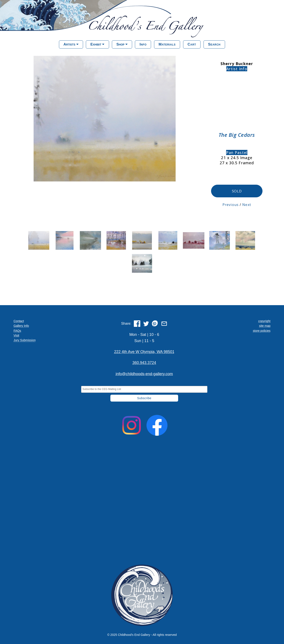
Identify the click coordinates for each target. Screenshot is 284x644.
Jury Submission (25, 340)
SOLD (237, 191)
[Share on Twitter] (146, 323)
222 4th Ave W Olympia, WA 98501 (144, 351)
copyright (264, 321)
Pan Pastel (237, 152)
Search (214, 44)
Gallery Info (21, 325)
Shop (122, 44)
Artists (71, 44)
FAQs (17, 330)
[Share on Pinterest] (155, 323)
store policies (262, 330)
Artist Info (237, 69)
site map (265, 325)
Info (143, 44)
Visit (16, 335)
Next (247, 204)
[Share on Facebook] (137, 323)
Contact (19, 321)
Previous (231, 204)
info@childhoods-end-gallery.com (144, 373)
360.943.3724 (144, 362)
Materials (167, 44)
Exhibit (97, 44)
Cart (192, 44)
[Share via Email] (164, 323)
